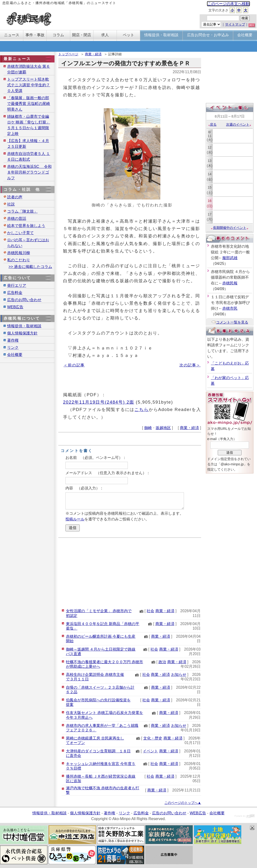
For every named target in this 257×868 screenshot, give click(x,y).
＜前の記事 (74, 365)
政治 (162, 662)
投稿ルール (75, 519)
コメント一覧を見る (230, 322)
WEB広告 (15, 307)
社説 (11, 204)
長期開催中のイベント (230, 228)
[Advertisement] (130, 572)
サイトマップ (235, 24)
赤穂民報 (230, 283)
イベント (150, 751)
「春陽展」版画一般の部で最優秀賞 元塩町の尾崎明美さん (29, 104)
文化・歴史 (153, 738)
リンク (13, 347)
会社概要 (15, 355)
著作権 (13, 340)
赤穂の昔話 (17, 218)
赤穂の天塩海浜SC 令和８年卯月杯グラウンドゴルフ (29, 172)
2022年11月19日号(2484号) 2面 (99, 402)
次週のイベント (239, 124)
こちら (142, 409)
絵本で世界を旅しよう (26, 226)
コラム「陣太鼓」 (22, 211)
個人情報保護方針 (22, 333)
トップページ (68, 54)
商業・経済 (93, 54)
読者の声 (15, 197)
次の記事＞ (190, 365)
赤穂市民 (230, 308)
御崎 (148, 428)
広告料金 (15, 293)
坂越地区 (163, 428)
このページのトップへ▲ (183, 803)
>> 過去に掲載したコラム (30, 267)
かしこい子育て (20, 233)
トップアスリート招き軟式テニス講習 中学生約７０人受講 (29, 85)
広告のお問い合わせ (24, 300)
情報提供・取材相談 (24, 326)
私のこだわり (19, 260)
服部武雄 (230, 258)
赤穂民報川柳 (19, 253)
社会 (150, 611)
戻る (212, 124)
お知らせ (179, 675)
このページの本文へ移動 (228, 4)
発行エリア (17, 285)
